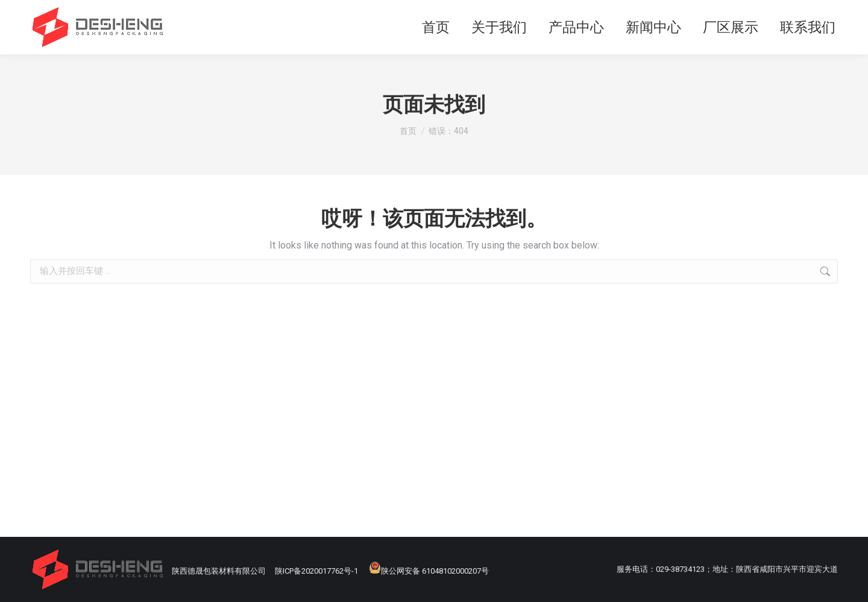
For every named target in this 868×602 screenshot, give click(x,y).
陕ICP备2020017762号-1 (316, 571)
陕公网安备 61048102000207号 (429, 571)
